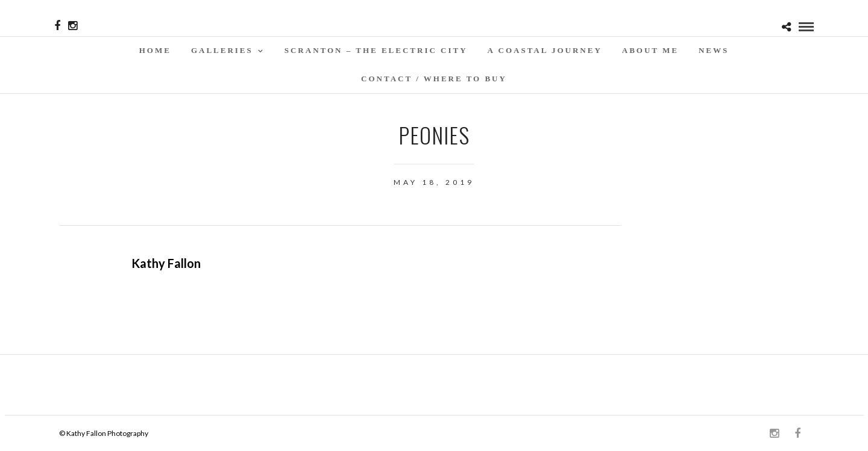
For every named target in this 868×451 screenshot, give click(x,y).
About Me (650, 50)
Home (155, 50)
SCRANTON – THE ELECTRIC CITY (376, 50)
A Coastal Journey (545, 50)
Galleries (222, 50)
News (714, 50)
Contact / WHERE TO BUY (434, 79)
